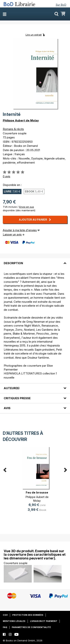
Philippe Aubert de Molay (21, 120)
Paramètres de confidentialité (31, 627)
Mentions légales (14, 621)
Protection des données (28, 615)
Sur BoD (61, 5)
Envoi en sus (27, 207)
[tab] (35, 261)
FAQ (5, 627)
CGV (5, 615)
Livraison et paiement (44, 621)
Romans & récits (13, 129)
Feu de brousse (37, 492)
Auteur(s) (12, 388)
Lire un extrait (34, 35)
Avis (7, 408)
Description (13, 263)
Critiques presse (17, 398)
